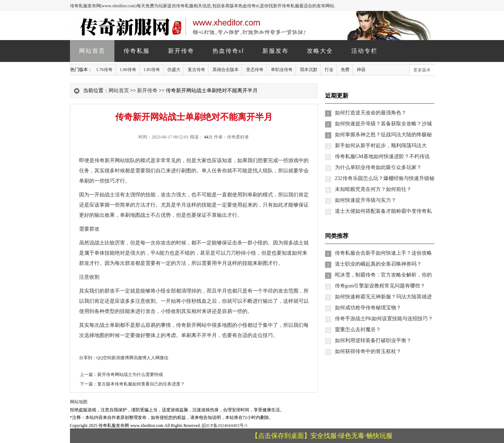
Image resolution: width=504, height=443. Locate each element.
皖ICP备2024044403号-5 (225, 426)
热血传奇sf (228, 51)
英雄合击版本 (226, 70)
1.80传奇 (128, 70)
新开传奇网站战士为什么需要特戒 (130, 375)
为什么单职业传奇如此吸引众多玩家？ (378, 167)
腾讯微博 (138, 358)
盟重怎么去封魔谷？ (358, 330)
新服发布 (276, 51)
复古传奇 (196, 70)
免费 (345, 70)
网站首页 (92, 51)
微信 (164, 358)
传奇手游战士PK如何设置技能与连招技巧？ (384, 319)
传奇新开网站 (110, 160)
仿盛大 (174, 70)
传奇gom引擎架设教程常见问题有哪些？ (380, 286)
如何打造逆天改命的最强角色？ (371, 113)
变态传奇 (255, 70)
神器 (361, 70)
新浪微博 (120, 358)
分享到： (88, 358)
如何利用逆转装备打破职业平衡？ (373, 340)
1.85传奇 (152, 70)
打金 (329, 70)
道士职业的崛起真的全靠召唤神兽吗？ (378, 264)
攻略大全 (320, 51)
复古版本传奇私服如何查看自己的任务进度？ (141, 384)
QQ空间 (104, 358)
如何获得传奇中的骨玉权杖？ (368, 351)
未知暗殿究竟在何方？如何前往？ (373, 189)
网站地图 (79, 402)
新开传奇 (181, 51)
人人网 (153, 358)
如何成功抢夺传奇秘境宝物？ (368, 308)
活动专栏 (364, 51)
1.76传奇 (104, 70)
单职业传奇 (282, 70)
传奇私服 (137, 51)
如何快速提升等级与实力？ (366, 200)
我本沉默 (309, 70)
